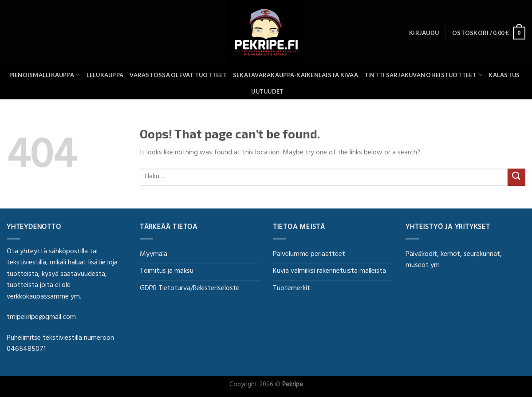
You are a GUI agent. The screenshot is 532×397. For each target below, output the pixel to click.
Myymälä (154, 255)
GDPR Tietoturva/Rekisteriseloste (190, 289)
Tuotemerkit (292, 289)
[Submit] (516, 177)
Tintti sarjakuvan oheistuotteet (423, 75)
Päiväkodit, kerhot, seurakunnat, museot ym (454, 260)
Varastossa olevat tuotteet (178, 75)
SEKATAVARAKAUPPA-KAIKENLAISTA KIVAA (296, 75)
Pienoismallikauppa (45, 75)
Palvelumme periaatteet (309, 255)
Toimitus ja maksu (167, 271)
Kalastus (504, 75)
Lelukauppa (105, 75)
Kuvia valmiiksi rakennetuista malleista (329, 271)
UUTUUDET (267, 91)
